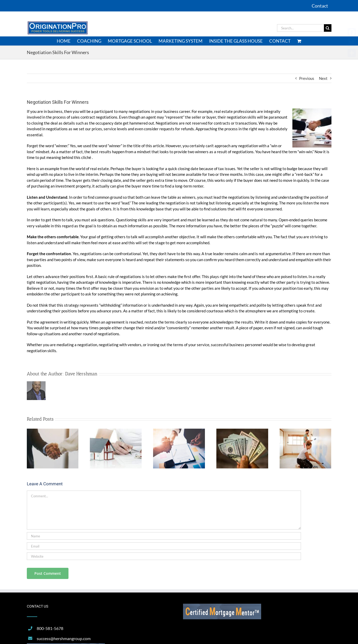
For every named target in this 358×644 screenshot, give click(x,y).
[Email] (164, 546)
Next (323, 78)
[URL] (164, 556)
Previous (307, 78)
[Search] (328, 28)
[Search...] (300, 28)
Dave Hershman (81, 374)
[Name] (164, 536)
